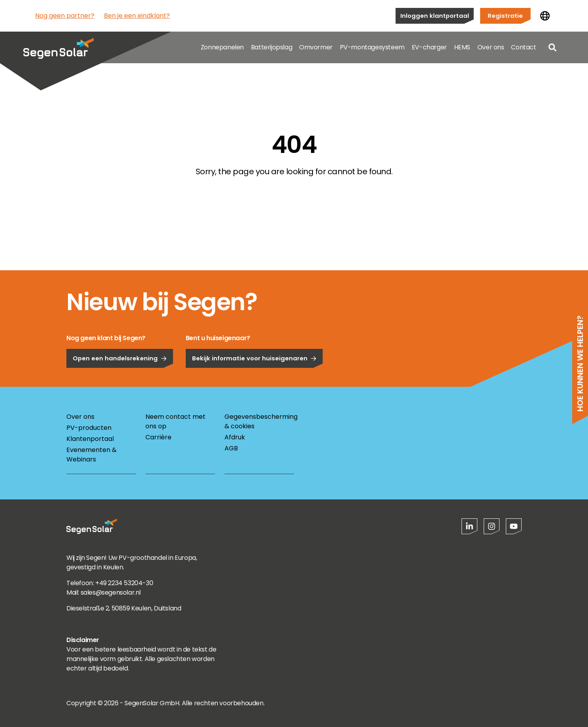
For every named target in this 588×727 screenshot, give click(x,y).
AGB (231, 448)
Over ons (491, 47)
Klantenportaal (90, 439)
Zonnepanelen (222, 47)
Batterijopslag (271, 47)
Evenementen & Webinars (91, 455)
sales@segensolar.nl (111, 592)
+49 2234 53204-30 (124, 583)
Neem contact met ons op (175, 421)
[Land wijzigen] (545, 16)
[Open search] (552, 47)
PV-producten (89, 428)
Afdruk (235, 437)
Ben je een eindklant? (137, 16)
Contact (523, 47)
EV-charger (429, 47)
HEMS (462, 47)
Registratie (505, 16)
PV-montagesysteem (372, 47)
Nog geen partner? (65, 16)
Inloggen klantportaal (435, 16)
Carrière (158, 437)
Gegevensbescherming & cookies (259, 421)
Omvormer (316, 47)
